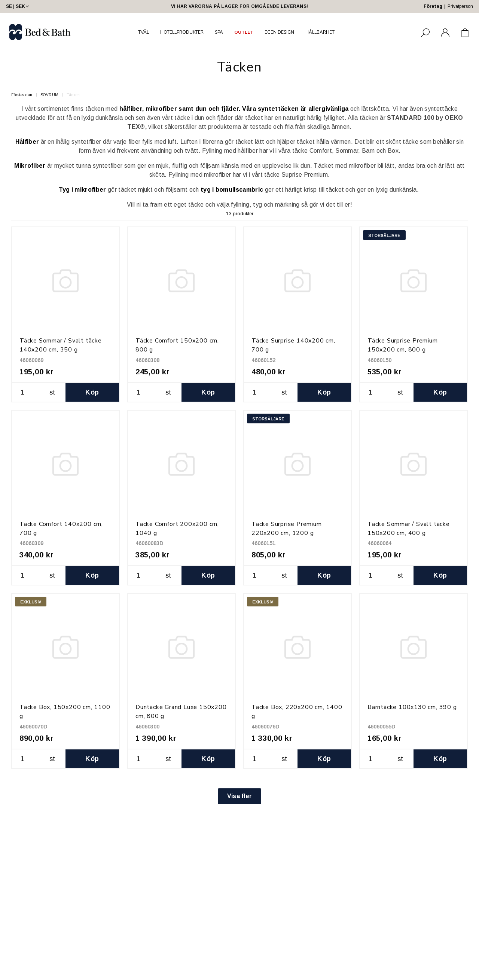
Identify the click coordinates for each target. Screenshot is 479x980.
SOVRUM (50, 95)
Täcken (73, 95)
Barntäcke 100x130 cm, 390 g (412, 707)
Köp (92, 392)
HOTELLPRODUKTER (182, 32)
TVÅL (144, 32)
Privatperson (460, 6)
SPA (219, 32)
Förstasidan (22, 95)
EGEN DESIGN (279, 32)
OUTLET (244, 32)
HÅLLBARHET (320, 32)
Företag (433, 6)
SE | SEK (18, 6)
